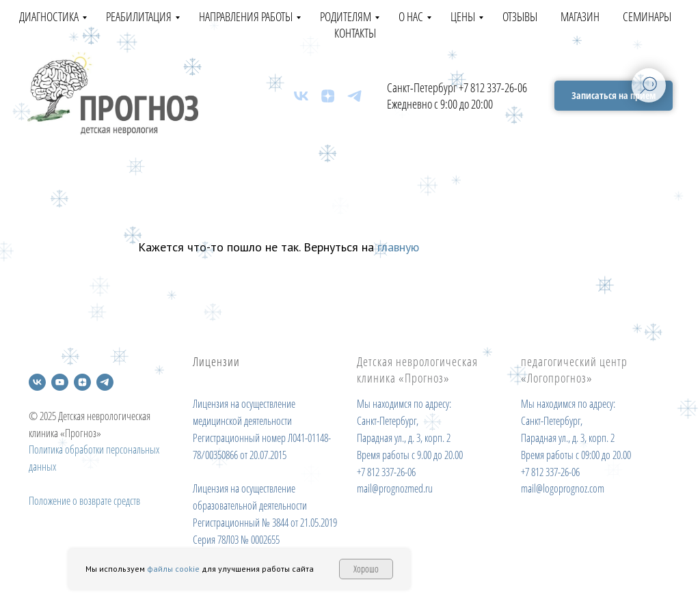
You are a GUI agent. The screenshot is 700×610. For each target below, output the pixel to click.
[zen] (328, 96)
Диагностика (49, 16)
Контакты (355, 33)
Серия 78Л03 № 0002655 (236, 540)
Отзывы (520, 16)
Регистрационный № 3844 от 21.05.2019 (265, 523)
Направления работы (246, 16)
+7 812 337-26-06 (493, 87)
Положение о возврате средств (84, 501)
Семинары (647, 16)
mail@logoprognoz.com (563, 488)
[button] (614, 96)
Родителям (346, 16)
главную (398, 247)
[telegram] (354, 96)
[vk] (301, 96)
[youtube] (60, 382)
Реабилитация (139, 16)
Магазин (580, 16)
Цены (463, 16)
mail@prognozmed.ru (395, 488)
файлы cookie (173, 569)
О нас (411, 16)
